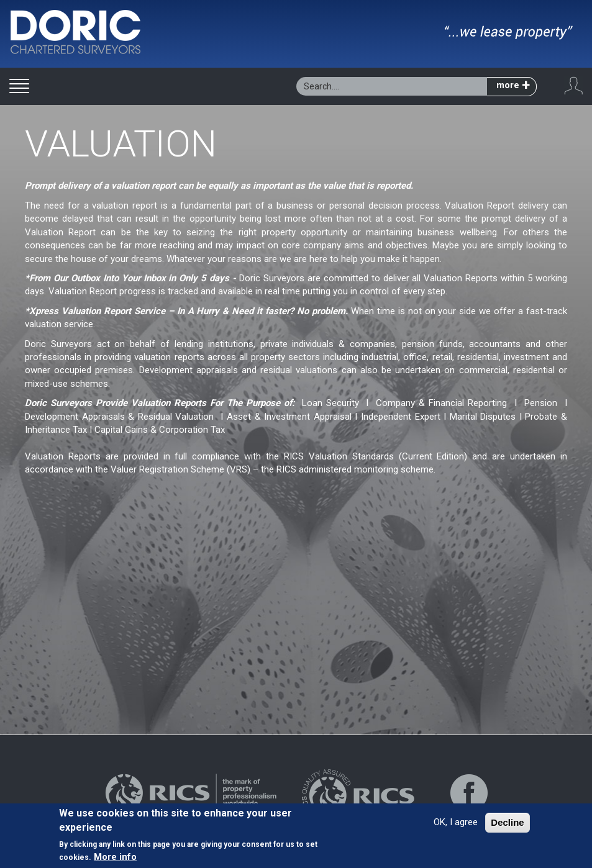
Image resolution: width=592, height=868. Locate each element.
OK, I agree (456, 823)
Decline (507, 823)
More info (115, 857)
